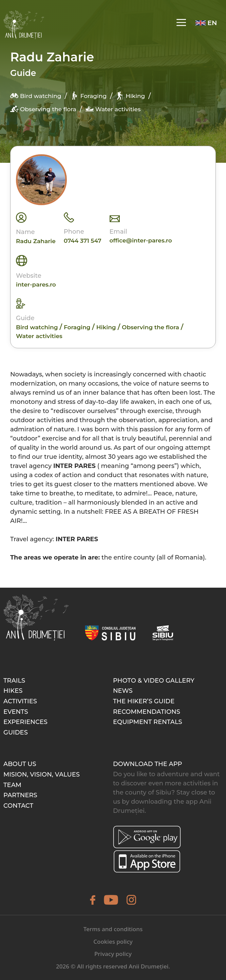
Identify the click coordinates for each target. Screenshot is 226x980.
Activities (20, 701)
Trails (14, 681)
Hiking (130, 96)
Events (16, 712)
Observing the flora (43, 109)
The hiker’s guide (144, 701)
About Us (20, 764)
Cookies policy (113, 942)
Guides (16, 732)
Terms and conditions (113, 929)
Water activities (113, 109)
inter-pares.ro (36, 285)
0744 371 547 (83, 241)
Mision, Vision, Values (42, 775)
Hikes (13, 691)
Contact (18, 806)
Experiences (25, 722)
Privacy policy (113, 954)
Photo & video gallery (154, 681)
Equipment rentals (148, 722)
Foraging (89, 96)
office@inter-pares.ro (141, 240)
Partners (20, 795)
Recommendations (147, 712)
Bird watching (36, 96)
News (123, 691)
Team (12, 785)
